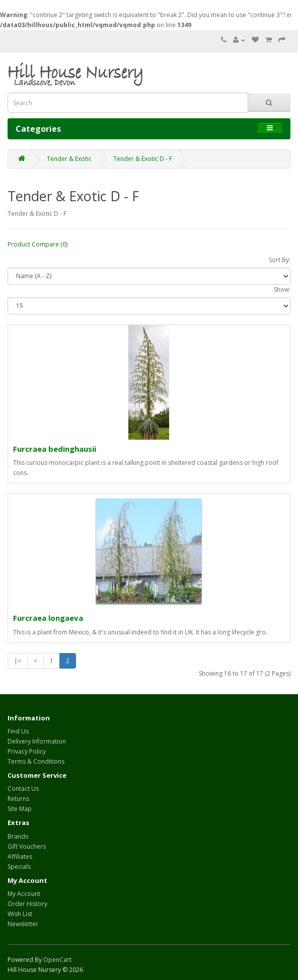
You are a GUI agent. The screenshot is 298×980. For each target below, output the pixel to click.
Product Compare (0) (38, 244)
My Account (24, 894)
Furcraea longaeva (48, 618)
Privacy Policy (27, 751)
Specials (19, 867)
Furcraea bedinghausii (55, 449)
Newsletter (23, 924)
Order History (27, 904)
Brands (18, 836)
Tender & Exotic (69, 159)
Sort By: (280, 260)
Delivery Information (37, 741)
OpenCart (57, 960)
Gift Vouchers (27, 846)
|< (18, 661)
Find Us (18, 731)
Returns (18, 799)
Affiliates (20, 856)
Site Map (20, 809)
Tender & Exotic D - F (143, 159)
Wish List (20, 914)
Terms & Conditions (36, 761)
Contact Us (23, 789)
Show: (282, 290)
